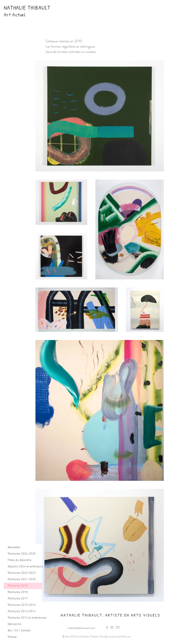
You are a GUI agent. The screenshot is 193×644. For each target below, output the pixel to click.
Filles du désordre (20, 560)
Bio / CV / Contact (19, 631)
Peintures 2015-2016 (22, 605)
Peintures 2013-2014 (22, 611)
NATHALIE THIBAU (24, 8)
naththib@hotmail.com (81, 628)
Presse (12, 637)
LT (48, 8)
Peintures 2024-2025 (22, 554)
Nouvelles (14, 547)
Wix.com (126, 636)
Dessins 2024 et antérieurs (25, 567)
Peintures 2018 (18, 592)
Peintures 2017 (18, 599)
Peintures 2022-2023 (22, 573)
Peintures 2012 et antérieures (25, 618)
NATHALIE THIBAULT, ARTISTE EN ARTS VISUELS (110, 615)
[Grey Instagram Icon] (112, 627)
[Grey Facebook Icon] (107, 627)
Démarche (14, 624)
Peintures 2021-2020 (22, 579)
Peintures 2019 (18, 586)
